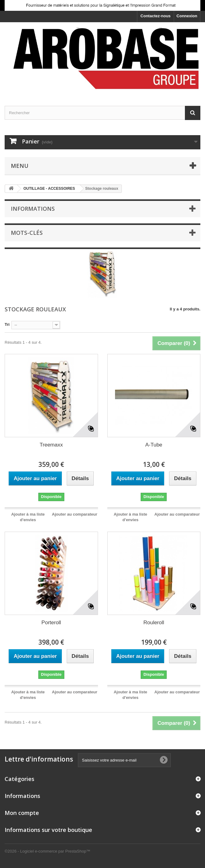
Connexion (187, 16)
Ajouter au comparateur (75, 514)
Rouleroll (154, 623)
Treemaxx (51, 445)
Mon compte (22, 813)
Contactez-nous (156, 16)
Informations (33, 209)
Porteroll (51, 623)
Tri (7, 324)
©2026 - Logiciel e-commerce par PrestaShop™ (47, 851)
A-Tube (154, 445)
